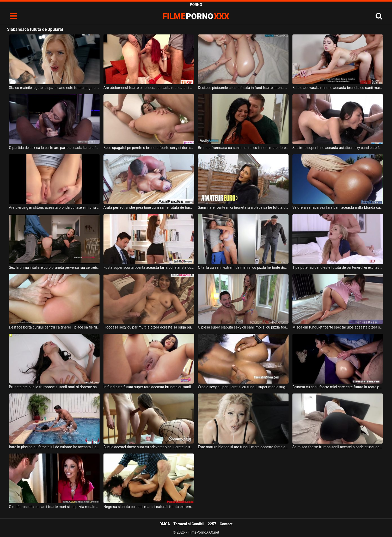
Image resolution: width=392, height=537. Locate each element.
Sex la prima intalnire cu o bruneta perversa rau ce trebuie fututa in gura (54, 267)
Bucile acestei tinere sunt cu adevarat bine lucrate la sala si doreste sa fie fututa (149, 447)
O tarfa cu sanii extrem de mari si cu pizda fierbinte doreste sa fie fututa (243, 267)
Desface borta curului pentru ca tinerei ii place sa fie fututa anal (54, 327)
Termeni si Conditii (189, 524)
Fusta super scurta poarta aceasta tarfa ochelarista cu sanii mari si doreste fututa (149, 267)
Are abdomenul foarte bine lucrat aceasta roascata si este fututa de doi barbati (149, 88)
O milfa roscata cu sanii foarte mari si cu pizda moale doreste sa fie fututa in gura (54, 507)
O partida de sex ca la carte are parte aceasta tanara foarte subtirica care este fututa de (54, 148)
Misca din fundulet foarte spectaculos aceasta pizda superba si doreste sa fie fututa (338, 327)
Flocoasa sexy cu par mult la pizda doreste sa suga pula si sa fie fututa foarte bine (149, 327)
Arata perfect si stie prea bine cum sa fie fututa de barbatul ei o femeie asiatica (149, 207)
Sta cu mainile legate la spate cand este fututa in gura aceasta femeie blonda (54, 88)
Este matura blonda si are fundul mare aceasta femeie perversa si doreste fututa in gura (243, 447)
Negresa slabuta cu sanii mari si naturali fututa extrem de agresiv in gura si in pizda (149, 507)
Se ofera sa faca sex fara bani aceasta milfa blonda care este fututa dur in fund (338, 207)
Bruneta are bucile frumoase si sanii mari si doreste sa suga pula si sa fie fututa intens (54, 387)
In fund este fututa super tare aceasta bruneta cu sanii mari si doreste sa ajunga (149, 387)
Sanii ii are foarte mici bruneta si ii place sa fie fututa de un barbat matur (243, 207)
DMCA (165, 524)
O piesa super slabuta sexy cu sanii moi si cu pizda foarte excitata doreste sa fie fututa (243, 327)
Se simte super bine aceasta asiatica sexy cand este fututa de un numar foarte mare (338, 148)
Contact (226, 524)
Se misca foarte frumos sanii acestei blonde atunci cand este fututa (338, 447)
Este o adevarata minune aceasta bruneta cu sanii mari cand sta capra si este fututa (338, 88)
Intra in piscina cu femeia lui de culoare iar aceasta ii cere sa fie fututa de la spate (54, 447)
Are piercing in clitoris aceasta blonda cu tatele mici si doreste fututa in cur (54, 207)
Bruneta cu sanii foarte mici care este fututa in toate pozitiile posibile (338, 387)
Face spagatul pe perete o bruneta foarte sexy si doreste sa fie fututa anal (149, 148)
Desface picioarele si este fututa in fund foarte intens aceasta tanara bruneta (243, 88)
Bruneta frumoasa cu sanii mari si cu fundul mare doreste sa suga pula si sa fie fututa (243, 148)
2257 (212, 524)
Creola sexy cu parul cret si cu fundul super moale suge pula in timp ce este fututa (243, 387)
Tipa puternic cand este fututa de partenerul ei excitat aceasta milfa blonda (338, 267)
